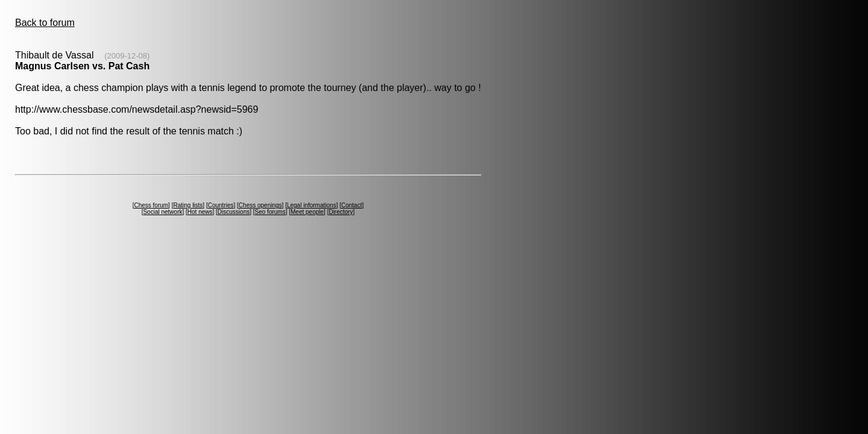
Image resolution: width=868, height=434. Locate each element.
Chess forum (151, 205)
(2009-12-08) (127, 56)
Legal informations (312, 205)
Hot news (200, 212)
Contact (351, 205)
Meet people (307, 212)
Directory (341, 212)
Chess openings (260, 205)
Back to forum (45, 23)
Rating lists (188, 205)
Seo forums (270, 212)
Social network (162, 212)
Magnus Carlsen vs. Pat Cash (82, 66)
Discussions (234, 212)
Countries (221, 205)
